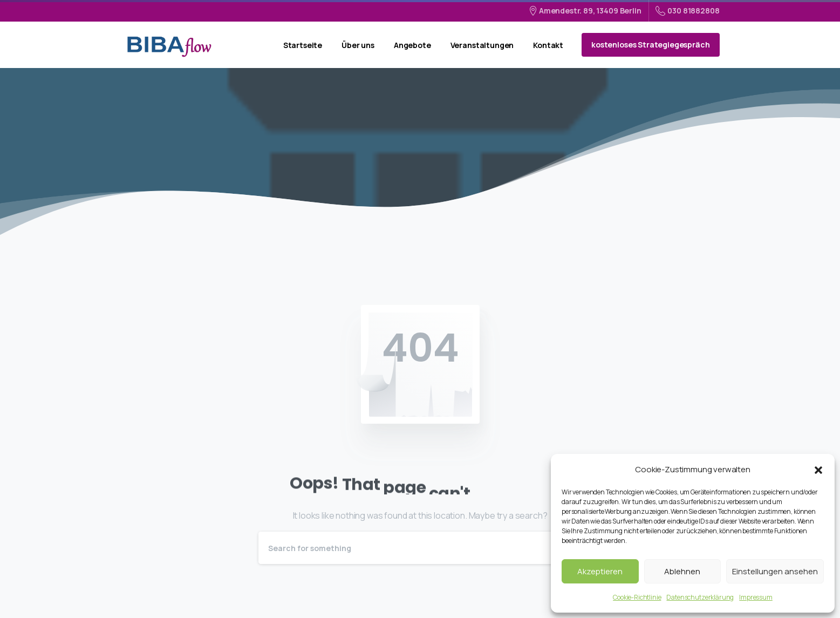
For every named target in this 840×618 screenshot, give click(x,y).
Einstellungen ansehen (775, 571)
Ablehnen (682, 571)
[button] (818, 470)
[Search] (406, 548)
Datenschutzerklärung (700, 597)
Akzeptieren (600, 571)
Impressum (756, 597)
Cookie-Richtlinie (637, 597)
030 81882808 (688, 11)
